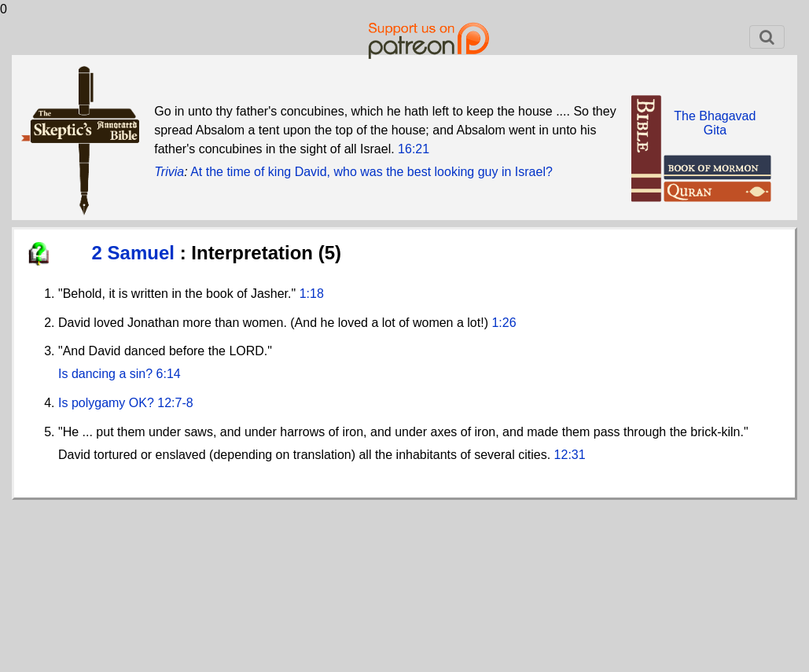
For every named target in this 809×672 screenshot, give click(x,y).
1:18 (312, 294)
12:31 (570, 455)
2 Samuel (136, 253)
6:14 (169, 374)
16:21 (414, 149)
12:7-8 (175, 403)
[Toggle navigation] (767, 37)
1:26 (504, 323)
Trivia (169, 172)
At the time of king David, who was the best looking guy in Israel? (371, 172)
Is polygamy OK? (106, 403)
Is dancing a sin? (105, 374)
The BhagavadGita (715, 123)
